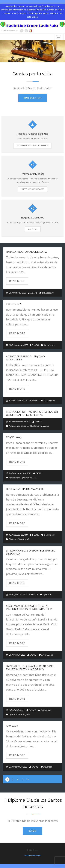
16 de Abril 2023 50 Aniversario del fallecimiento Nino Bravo (30, 668)
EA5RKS (34, 293)
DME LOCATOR (33, 98)
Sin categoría (48, 293)
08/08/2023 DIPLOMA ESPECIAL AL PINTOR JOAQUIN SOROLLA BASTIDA (29, 607)
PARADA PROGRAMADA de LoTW (27, 252)
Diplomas (25, 426)
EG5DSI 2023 (14, 437)
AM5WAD (12, 726)
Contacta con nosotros (32, 856)
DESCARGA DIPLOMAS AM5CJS (25, 489)
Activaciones (14, 426)
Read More (17, 281)
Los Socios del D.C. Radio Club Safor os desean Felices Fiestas (32, 413)
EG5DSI (33, 426)
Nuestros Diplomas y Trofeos (32, 145)
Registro (33, 229)
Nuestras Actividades (33, 189)
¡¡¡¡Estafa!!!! (14, 304)
